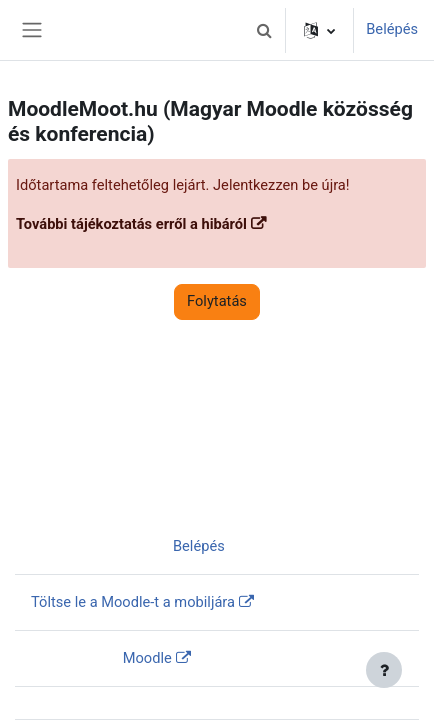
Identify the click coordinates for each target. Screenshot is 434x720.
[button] (264, 30)
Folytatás (217, 301)
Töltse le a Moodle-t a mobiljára (133, 602)
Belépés (392, 29)
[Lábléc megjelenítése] (384, 670)
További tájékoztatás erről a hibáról (131, 224)
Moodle (147, 658)
